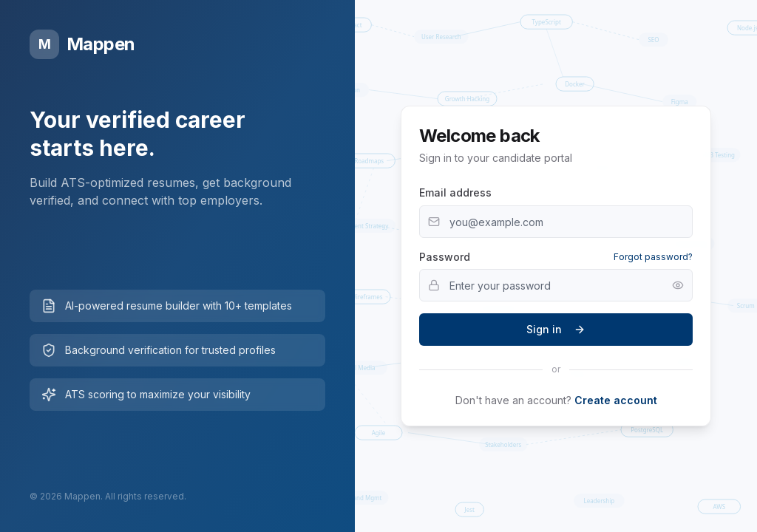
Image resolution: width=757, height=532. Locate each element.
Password (445, 257)
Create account (616, 400)
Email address (455, 192)
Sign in (556, 329)
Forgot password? (653, 257)
